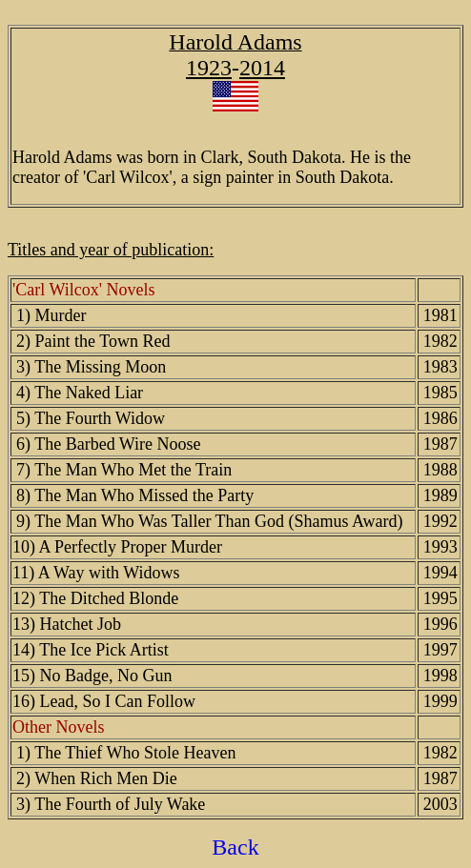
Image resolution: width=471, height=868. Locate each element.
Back (235, 847)
